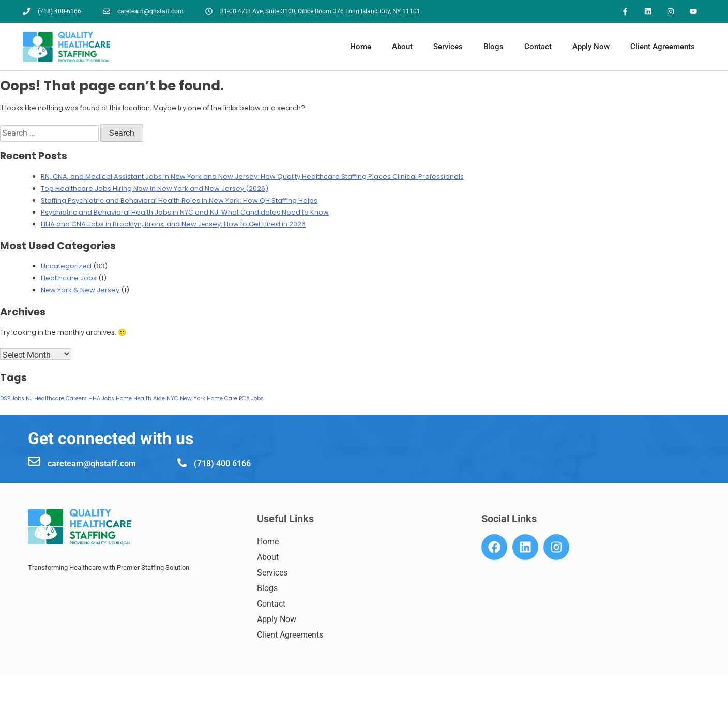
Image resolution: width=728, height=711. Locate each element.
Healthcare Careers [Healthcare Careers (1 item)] (60, 399)
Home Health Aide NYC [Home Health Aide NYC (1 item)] (147, 399)
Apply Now (591, 47)
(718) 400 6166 (222, 464)
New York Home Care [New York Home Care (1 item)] (209, 399)
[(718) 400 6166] (182, 463)
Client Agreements (663, 47)
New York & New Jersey (80, 290)
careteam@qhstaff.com (92, 464)
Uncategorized (66, 267)
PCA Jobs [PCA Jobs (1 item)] (251, 399)
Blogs (494, 47)
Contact (538, 47)
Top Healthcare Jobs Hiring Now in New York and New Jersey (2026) (155, 188)
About (402, 47)
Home (361, 47)
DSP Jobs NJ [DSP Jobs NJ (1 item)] (16, 399)
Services (448, 47)
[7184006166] (33, 701)
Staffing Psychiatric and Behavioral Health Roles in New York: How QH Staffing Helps (179, 200)
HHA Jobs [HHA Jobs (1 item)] (101, 399)
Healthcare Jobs (69, 278)
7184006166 (68, 702)
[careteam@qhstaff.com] (34, 461)
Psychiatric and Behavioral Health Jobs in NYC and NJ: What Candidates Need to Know (185, 212)
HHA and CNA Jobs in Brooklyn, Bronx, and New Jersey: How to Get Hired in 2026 (173, 224)
